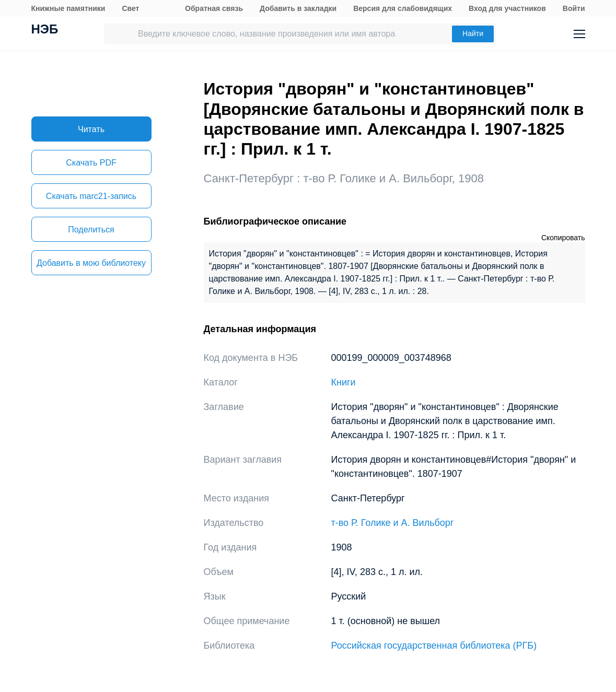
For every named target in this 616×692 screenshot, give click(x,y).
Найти (473, 33)
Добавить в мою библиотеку (91, 263)
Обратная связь (214, 8)
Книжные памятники (68, 8)
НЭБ (45, 30)
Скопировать (563, 238)
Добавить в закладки (298, 8)
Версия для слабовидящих (403, 8)
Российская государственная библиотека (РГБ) (434, 646)
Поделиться (91, 230)
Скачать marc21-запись (91, 196)
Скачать (91, 163)
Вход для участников (507, 8)
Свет (130, 8)
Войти (574, 8)
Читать (91, 129)
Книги (344, 382)
